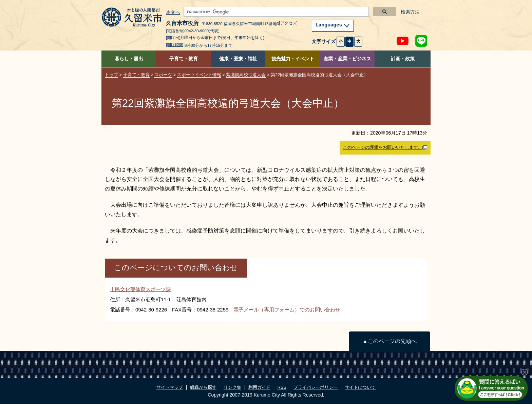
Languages (333, 25)
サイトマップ (170, 387)
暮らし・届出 (129, 59)
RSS (282, 387)
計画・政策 (403, 59)
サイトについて (360, 387)
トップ (111, 75)
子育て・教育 (184, 59)
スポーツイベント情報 (199, 75)
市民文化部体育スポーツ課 (140, 289)
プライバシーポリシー (316, 387)
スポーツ (163, 75)
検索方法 (410, 12)
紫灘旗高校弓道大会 (246, 75)
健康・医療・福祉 (238, 59)
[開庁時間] (175, 45)
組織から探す (203, 387)
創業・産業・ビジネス (347, 59)
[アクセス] (288, 23)
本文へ (173, 13)
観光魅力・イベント (293, 59)
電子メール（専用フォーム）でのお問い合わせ (287, 310)
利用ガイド (259, 387)
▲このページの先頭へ (389, 341)
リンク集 (232, 387)
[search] (275, 12)
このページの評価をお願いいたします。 (385, 147)
